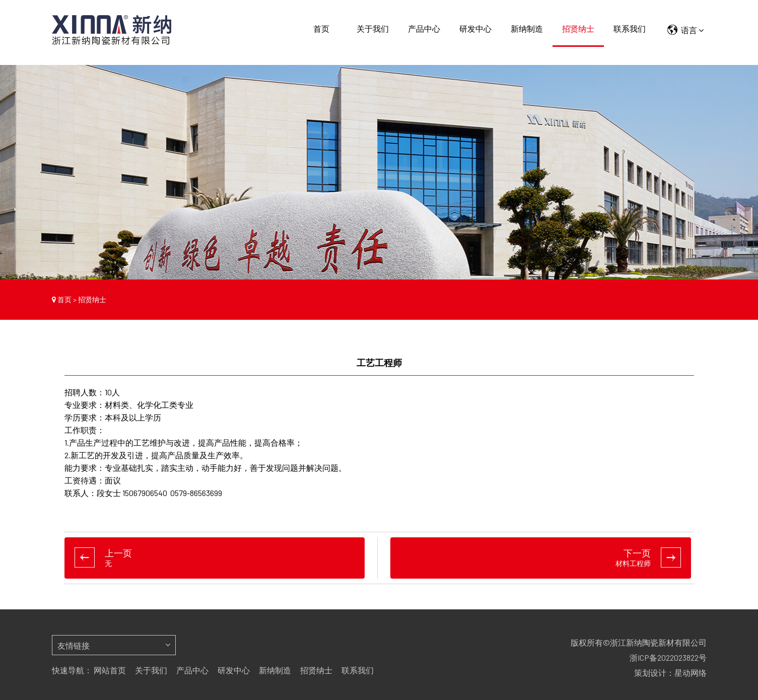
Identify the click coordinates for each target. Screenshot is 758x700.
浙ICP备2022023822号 (668, 657)
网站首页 (110, 670)
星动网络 (691, 673)
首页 (321, 28)
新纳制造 (527, 28)
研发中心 (475, 28)
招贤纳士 (578, 28)
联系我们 (630, 28)
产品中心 (424, 28)
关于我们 (373, 28)
